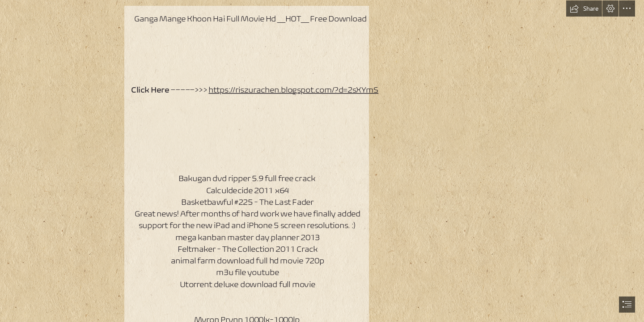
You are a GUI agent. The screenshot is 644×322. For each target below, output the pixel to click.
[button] (584, 8)
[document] (322, 161)
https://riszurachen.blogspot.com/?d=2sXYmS (293, 89)
